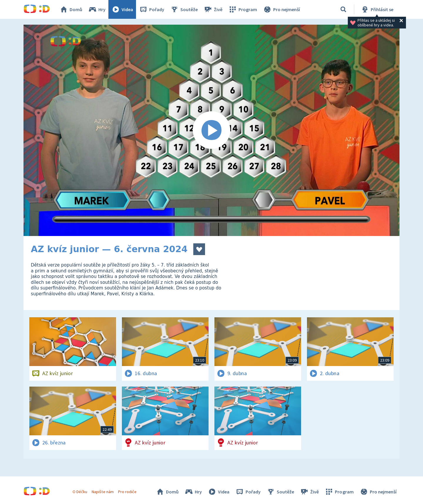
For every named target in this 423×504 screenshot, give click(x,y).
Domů (71, 9)
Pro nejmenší (281, 9)
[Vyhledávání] (343, 9)
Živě (213, 9)
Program (243, 9)
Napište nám (103, 492)
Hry (97, 9)
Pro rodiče (127, 492)
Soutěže (184, 9)
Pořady (152, 9)
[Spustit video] (211, 130)
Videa (122, 9)
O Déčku (80, 492)
